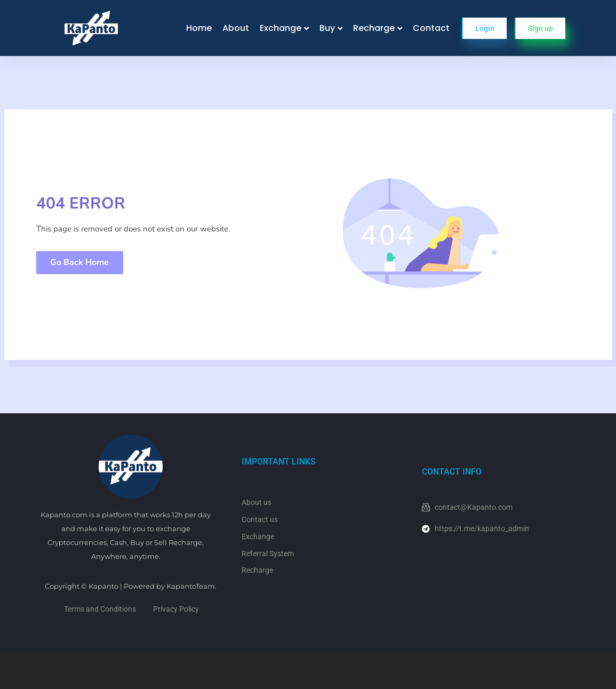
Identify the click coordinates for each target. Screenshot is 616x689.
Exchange (281, 28)
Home (199, 28)
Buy (327, 28)
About (236, 28)
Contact (431, 28)
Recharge (374, 28)
